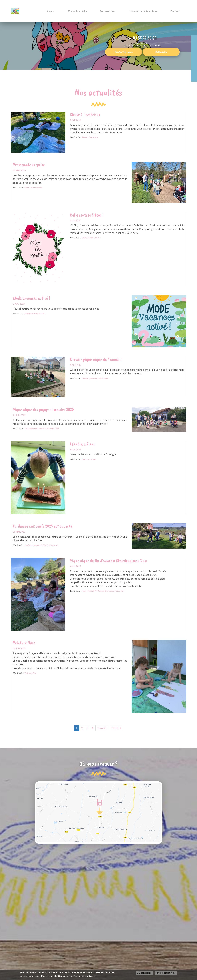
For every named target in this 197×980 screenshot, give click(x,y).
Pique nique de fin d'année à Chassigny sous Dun (108, 561)
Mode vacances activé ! (31, 298)
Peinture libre (24, 643)
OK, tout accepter (144, 973)
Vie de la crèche (90, 11)
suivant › (102, 728)
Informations (117, 11)
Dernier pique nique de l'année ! (96, 359)
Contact (177, 11)
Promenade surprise (29, 165)
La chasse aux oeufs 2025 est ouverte (43, 526)
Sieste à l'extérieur (85, 114)
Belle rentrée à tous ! (87, 215)
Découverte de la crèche (148, 11)
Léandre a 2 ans (82, 444)
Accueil (67, 11)
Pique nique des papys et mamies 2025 (43, 409)
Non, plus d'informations (166, 973)
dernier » (116, 728)
